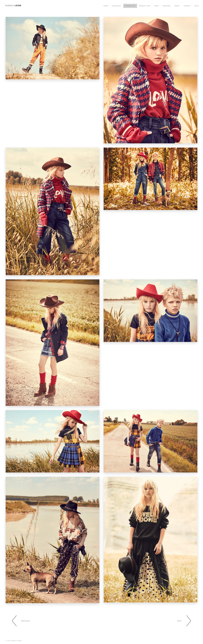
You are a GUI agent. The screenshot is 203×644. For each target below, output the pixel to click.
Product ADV (145, 6)
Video (156, 6)
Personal (167, 6)
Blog (197, 6)
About (177, 6)
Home (106, 6)
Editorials (117, 6)
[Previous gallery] (19, 621)
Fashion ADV (130, 6)
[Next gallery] (186, 621)
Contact (187, 6)
